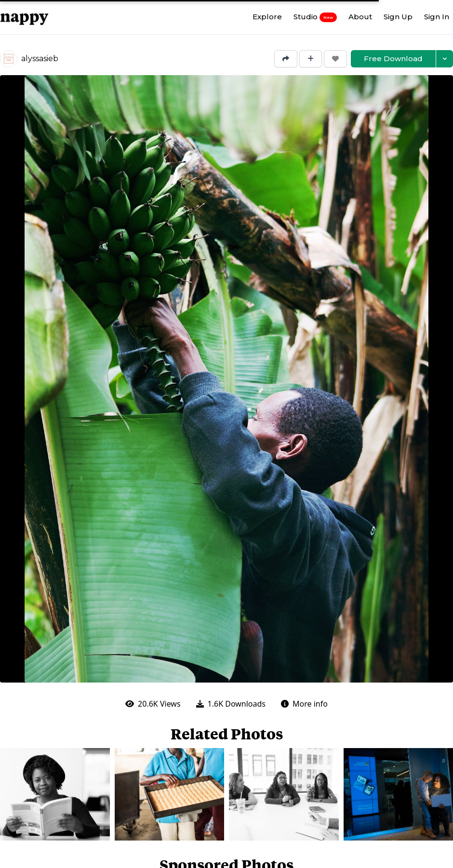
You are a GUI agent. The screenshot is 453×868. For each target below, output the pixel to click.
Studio (315, 17)
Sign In (437, 17)
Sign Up (398, 17)
